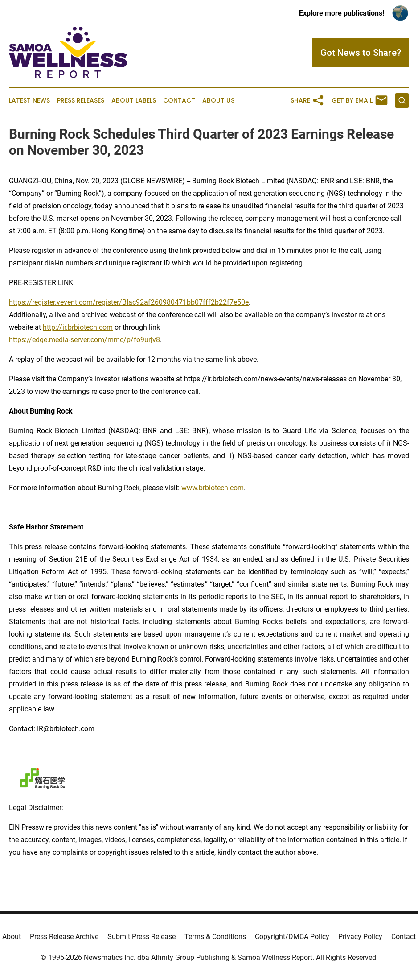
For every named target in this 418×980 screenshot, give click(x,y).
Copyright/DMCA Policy (292, 937)
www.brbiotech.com (213, 488)
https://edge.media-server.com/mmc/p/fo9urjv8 (84, 340)
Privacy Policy (360, 937)
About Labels (134, 101)
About (12, 937)
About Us (218, 101)
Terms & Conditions (215, 937)
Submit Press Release (141, 937)
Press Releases (81, 101)
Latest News (29, 101)
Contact (179, 101)
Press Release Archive (64, 937)
